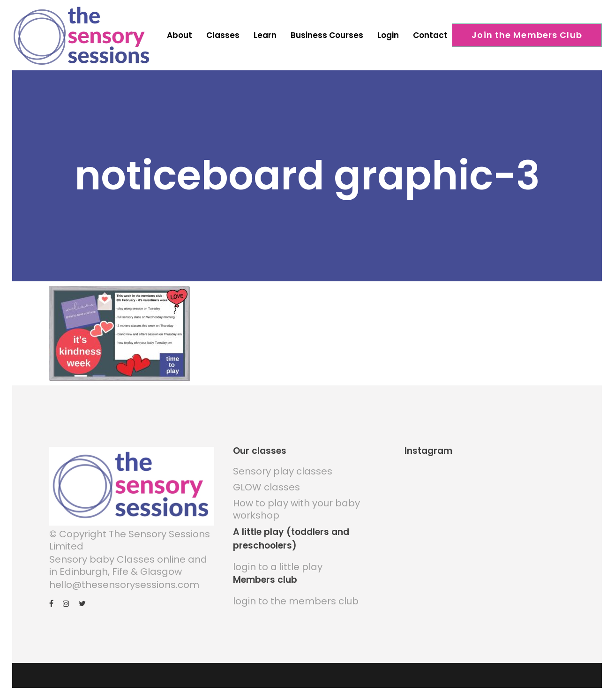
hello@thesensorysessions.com (124, 585)
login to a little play (278, 567)
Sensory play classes (283, 471)
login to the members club (296, 601)
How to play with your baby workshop (296, 509)
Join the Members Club (527, 35)
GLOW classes (266, 487)
